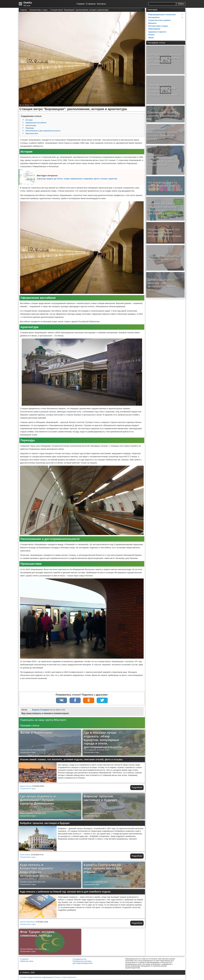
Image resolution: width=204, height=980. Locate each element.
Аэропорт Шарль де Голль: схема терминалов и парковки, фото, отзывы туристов (77, 179)
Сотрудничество (79, 959)
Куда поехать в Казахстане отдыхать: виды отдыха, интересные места (37, 871)
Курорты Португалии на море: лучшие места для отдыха (103, 869)
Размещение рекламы (82, 961)
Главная (81, 4)
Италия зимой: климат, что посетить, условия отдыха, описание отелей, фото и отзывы (71, 760)
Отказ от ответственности (65, 978)
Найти (181, 4)
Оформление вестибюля (36, 123)
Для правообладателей (82, 964)
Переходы (30, 128)
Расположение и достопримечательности (43, 131)
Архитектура (31, 125)
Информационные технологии (162, 15)
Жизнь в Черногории (36, 733)
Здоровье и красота (157, 32)
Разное (151, 35)
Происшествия (32, 133)
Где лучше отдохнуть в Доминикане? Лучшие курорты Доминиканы (38, 800)
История (29, 120)
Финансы (152, 23)
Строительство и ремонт (159, 20)
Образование (154, 29)
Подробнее (137, 788)
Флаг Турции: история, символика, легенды (38, 934)
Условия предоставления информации (36, 978)
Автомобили (154, 17)
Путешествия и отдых (28, 753)
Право (151, 38)
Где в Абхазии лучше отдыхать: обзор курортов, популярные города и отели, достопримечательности (103, 740)
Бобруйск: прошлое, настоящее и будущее (45, 823)
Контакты (101, 4)
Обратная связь (27, 961)
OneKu (28, 3)
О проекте (91, 4)
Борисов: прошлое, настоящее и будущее (101, 798)
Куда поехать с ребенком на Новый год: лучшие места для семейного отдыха (65, 892)
